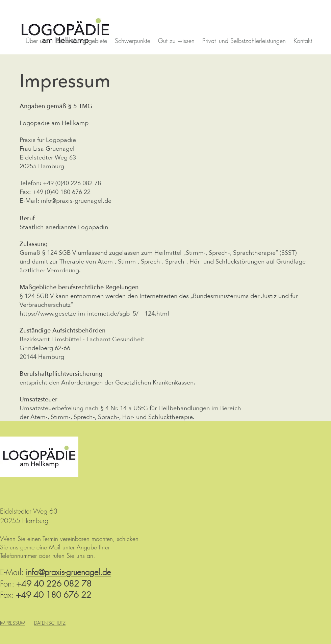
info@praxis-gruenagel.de (76, 201)
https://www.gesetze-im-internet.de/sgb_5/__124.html (94, 314)
